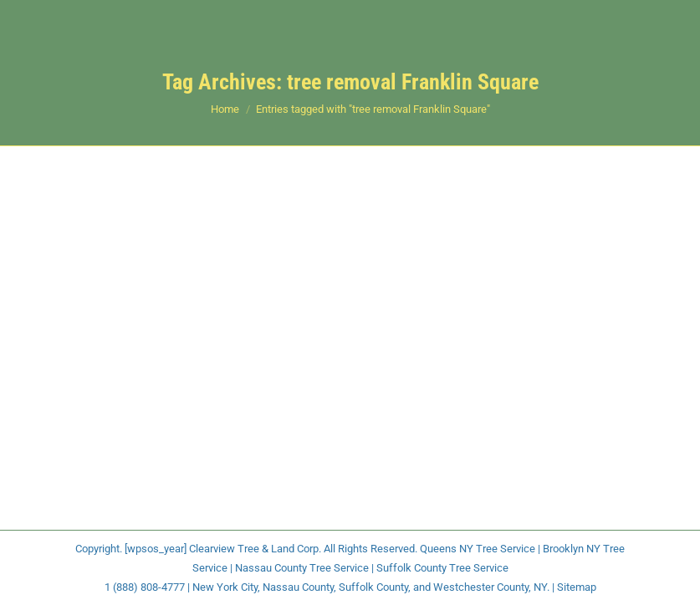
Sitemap (577, 587)
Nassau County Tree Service (302, 568)
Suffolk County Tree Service (442, 568)
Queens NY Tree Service (478, 549)
